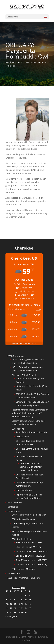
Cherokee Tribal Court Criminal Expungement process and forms (31, 467)
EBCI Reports (18, 429)
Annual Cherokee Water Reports (31, 432)
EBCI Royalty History (21, 539)
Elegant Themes (27, 637)
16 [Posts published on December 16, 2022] (22, 604)
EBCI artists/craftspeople (24, 519)
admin (11, 62)
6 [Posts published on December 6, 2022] (11, 600)
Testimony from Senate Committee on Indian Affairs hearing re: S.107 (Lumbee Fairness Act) (30, 413)
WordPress (27, 640)
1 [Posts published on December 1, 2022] (18, 595)
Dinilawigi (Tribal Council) (24, 375)
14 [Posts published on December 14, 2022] (15, 604)
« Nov (8, 616)
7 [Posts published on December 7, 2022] (14, 600)
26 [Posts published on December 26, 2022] (7, 612)
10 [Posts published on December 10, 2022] (26, 600)
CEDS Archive (22, 437)
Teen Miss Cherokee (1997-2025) (31, 560)
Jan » (15, 616)
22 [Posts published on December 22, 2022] (19, 608)
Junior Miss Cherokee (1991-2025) (32, 551)
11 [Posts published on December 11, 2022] (30, 600)
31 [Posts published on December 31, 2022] (26, 612)
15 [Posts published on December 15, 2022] (19, 604)
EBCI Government (16, 356)
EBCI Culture (14, 511)
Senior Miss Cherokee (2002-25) (31, 556)
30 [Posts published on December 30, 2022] (22, 612)
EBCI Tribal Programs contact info (24, 578)
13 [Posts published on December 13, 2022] (11, 604)
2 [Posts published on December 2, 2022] (22, 595)
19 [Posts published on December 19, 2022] (7, 608)
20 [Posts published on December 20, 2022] (11, 608)
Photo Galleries (15, 502)
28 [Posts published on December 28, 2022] (15, 612)
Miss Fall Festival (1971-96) (29, 547)
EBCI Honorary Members (23, 569)
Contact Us (13, 507)
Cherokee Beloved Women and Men (29, 515)
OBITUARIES (37, 62)
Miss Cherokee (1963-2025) (29, 542)
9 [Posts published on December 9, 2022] (22, 600)
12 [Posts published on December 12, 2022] (7, 604)
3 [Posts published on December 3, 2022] (25, 595)
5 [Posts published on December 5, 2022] (7, 600)
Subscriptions (14, 573)
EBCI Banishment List (26, 490)
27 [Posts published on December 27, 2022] (11, 612)
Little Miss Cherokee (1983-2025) (31, 565)
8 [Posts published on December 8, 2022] (18, 600)
